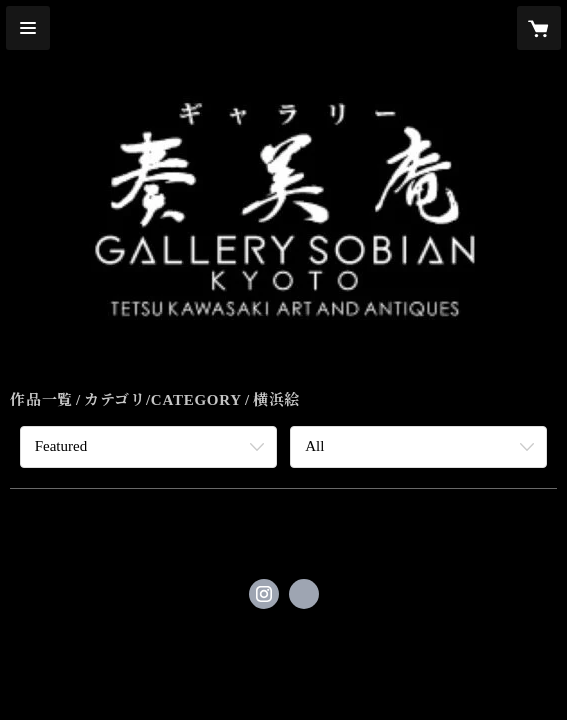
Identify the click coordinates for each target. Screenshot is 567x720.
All (314, 446)
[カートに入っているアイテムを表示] (539, 28)
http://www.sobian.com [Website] (304, 594)
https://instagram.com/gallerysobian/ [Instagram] (264, 594)
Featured (61, 446)
